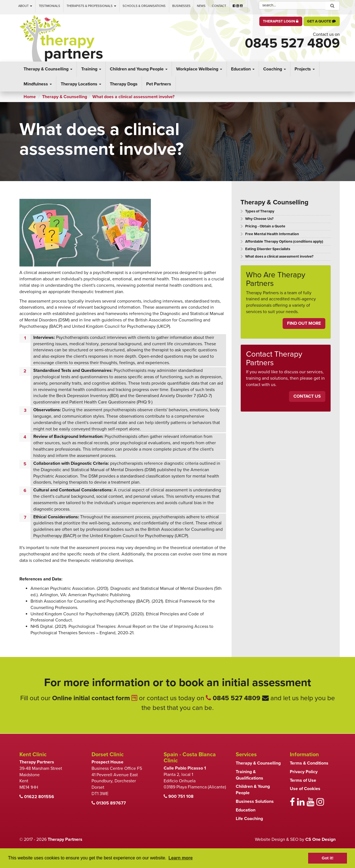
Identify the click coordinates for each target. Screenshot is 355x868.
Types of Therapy (260, 211)
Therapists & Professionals (91, 6)
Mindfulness (38, 84)
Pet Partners (159, 84)
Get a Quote (321, 21)
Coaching (275, 69)
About (25, 6)
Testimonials (50, 6)
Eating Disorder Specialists (268, 249)
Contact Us (307, 396)
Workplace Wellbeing (199, 69)
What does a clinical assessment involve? (279, 257)
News (201, 6)
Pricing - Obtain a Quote (265, 226)
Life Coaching (249, 819)
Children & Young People (253, 790)
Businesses (181, 6)
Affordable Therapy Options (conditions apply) (284, 242)
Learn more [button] (180, 858)
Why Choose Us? (259, 219)
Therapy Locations (81, 84)
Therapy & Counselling (48, 69)
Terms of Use (303, 780)
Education (243, 69)
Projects (305, 69)
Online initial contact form (95, 698)
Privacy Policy (304, 772)
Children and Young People (139, 69)
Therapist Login (281, 21)
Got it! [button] (328, 858)
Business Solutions (255, 801)
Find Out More (304, 323)
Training (91, 69)
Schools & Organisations (144, 6)
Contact (219, 6)
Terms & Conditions (309, 763)
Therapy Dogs (124, 84)
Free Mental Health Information (272, 234)
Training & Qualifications (249, 775)
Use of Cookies (305, 789)
